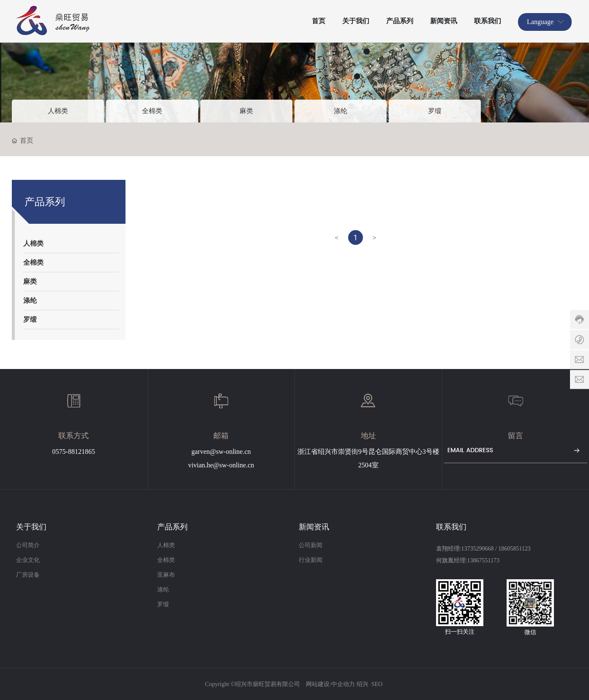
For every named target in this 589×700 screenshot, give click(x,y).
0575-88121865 (74, 452)
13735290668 (477, 549)
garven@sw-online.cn (221, 452)
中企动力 (343, 684)
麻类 (246, 111)
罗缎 (435, 111)
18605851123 (514, 549)
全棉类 (152, 111)
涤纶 (341, 111)
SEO (377, 684)
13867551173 (483, 560)
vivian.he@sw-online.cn (221, 465)
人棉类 (58, 111)
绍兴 (363, 684)
